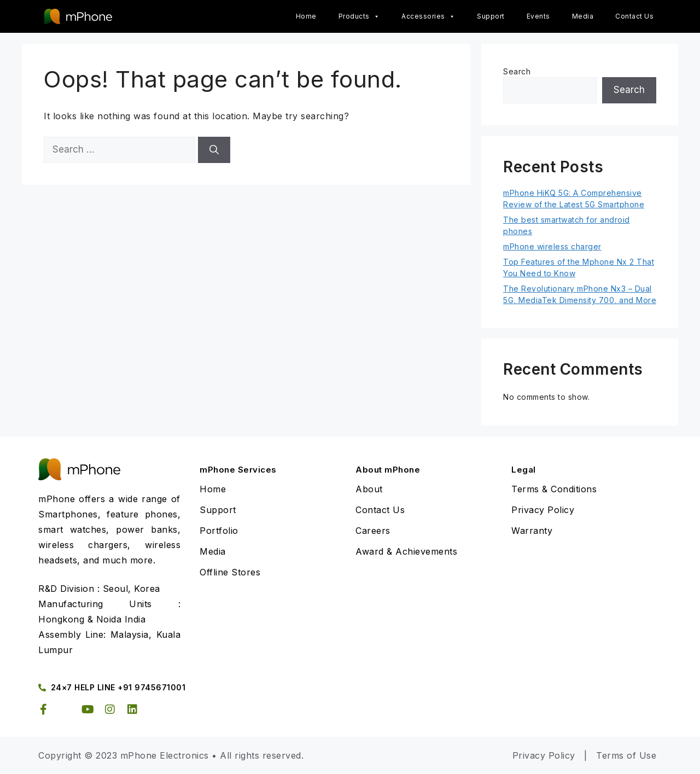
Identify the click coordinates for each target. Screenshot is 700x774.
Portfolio (219, 531)
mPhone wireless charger (552, 246)
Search (517, 71)
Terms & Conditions (554, 489)
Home (306, 16)
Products (359, 16)
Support (491, 16)
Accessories (428, 16)
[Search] (214, 150)
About (369, 489)
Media (583, 16)
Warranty (532, 531)
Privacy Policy (543, 510)
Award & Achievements (406, 551)
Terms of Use (626, 755)
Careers (373, 531)
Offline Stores (230, 572)
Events (538, 16)
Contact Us (634, 16)
